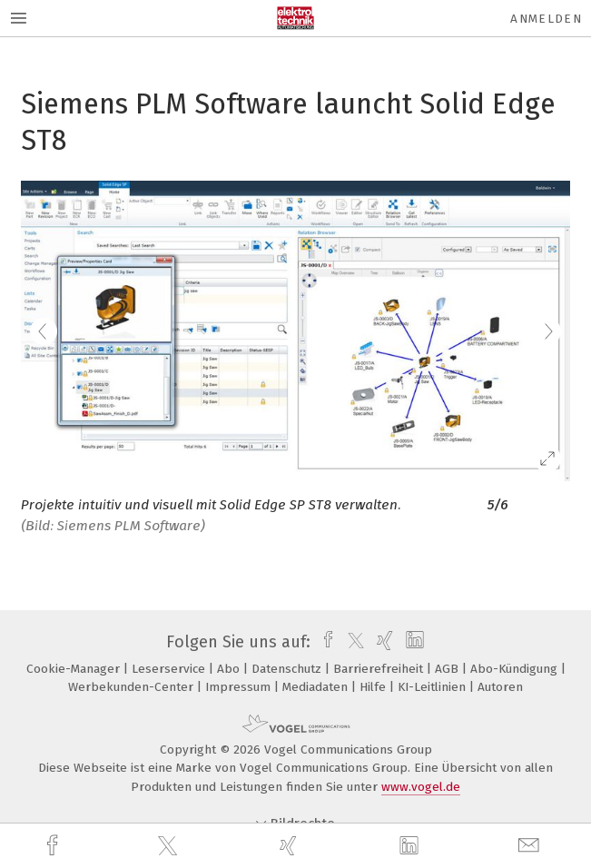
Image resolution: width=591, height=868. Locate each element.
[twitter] (170, 846)
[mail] (531, 846)
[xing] (291, 846)
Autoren (500, 687)
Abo (230, 669)
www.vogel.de (421, 787)
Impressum (240, 687)
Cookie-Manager (75, 669)
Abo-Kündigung (516, 669)
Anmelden (546, 19)
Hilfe (374, 687)
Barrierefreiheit (380, 669)
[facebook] (54, 846)
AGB (448, 669)
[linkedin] (411, 846)
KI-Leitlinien (433, 687)
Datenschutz (288, 669)
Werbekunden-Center (133, 687)
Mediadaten (317, 687)
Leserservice (170, 669)
